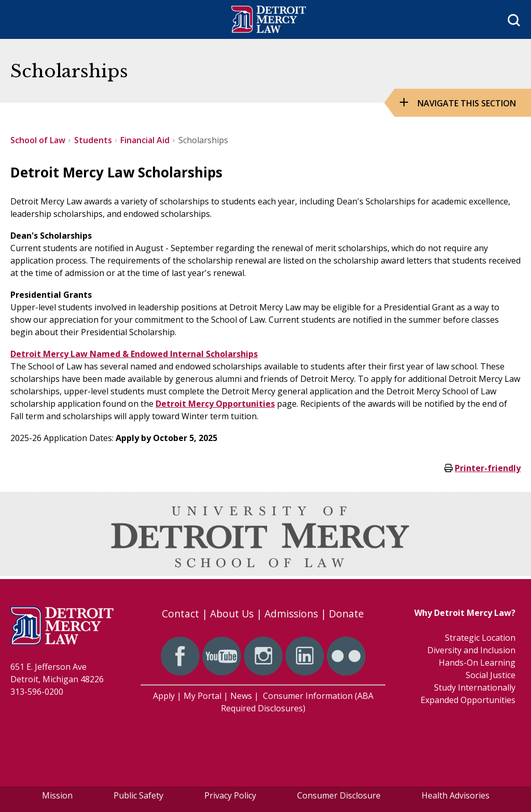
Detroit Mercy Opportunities (215, 404)
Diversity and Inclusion (471, 650)
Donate (346, 614)
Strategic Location (480, 638)
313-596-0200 (37, 692)
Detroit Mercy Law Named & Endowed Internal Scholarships (134, 354)
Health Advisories (456, 795)
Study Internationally (475, 687)
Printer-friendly (488, 468)
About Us (232, 614)
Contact (180, 614)
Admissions (291, 614)
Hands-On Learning (477, 663)
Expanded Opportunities (468, 700)
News (241, 696)
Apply (164, 696)
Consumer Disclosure (339, 795)
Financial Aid (145, 140)
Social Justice (491, 675)
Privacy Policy (230, 795)
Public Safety (138, 795)
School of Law (38, 140)
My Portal (202, 696)
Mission (57, 795)
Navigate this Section (467, 103)
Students (93, 140)
